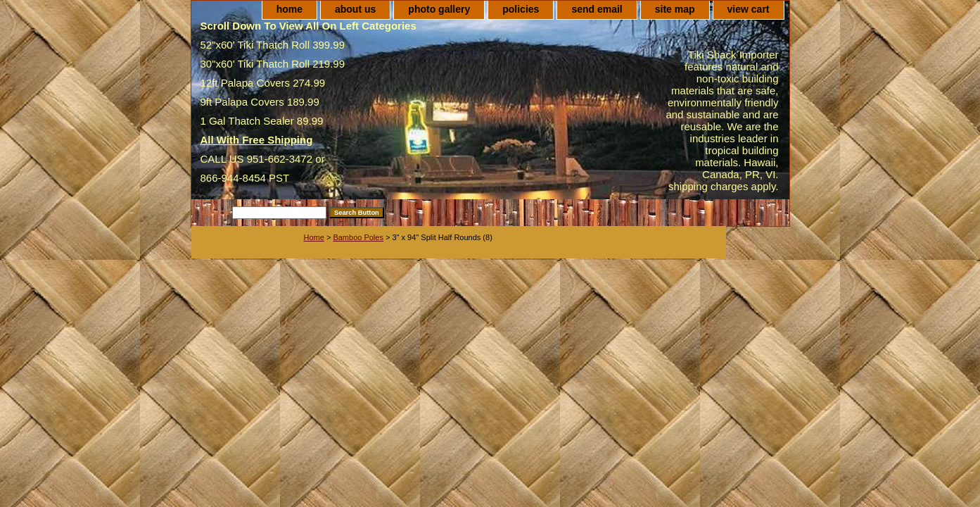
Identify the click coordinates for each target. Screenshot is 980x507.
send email (597, 9)
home (289, 9)
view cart (749, 9)
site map (675, 9)
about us (355, 9)
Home (314, 237)
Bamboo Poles (358, 237)
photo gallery (439, 9)
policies (521, 9)
